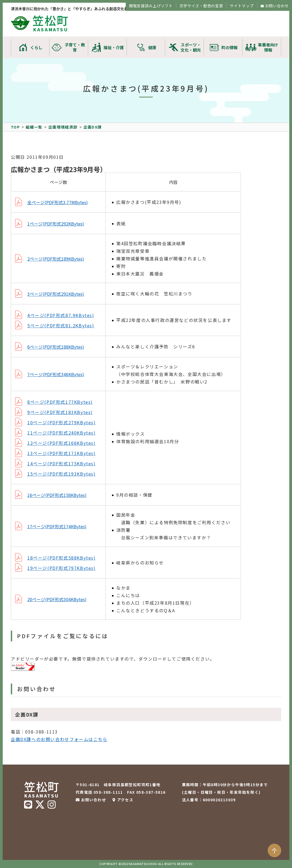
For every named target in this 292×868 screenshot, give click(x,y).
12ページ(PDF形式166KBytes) (62, 443)
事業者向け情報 (268, 47)
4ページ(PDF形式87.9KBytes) (61, 315)
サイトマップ (242, 6)
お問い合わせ (277, 6)
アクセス (125, 800)
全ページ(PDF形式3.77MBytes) (58, 202)
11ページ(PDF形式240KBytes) (62, 433)
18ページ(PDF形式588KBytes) (62, 558)
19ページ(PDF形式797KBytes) (62, 568)
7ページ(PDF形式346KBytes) (56, 374)
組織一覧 (34, 127)
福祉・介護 (114, 47)
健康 (152, 47)
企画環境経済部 (63, 127)
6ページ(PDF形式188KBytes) (56, 347)
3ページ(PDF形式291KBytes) (56, 294)
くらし (36, 47)
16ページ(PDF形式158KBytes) (57, 495)
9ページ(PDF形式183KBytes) (60, 412)
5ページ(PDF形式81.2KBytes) (61, 325)
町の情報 (230, 47)
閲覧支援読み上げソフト (151, 6)
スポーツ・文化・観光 (191, 47)
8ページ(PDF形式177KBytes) (60, 402)
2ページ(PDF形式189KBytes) (56, 259)
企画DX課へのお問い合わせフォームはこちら (59, 739)
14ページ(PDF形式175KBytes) (62, 463)
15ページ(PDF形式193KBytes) (62, 474)
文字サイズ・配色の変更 (201, 6)
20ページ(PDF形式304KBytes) (57, 599)
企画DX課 (93, 127)
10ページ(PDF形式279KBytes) (62, 422)
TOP (15, 127)
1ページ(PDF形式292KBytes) (56, 224)
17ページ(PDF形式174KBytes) (57, 526)
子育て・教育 (75, 47)
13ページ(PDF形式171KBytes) (62, 453)
